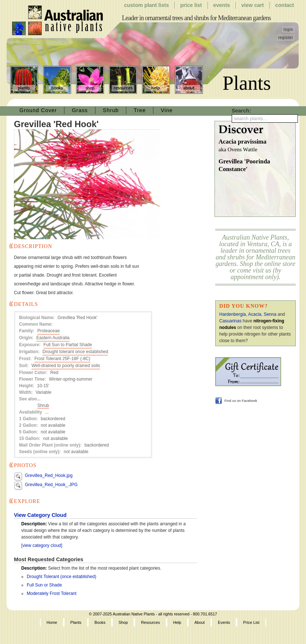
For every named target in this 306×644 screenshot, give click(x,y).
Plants (24, 80)
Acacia (255, 314)
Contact (285, 5)
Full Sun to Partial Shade (68, 345)
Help (156, 80)
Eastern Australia (53, 338)
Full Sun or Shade (44, 585)
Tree (140, 110)
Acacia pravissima (257, 146)
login (288, 29)
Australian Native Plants (58, 21)
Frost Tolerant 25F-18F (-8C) (62, 359)
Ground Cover (38, 110)
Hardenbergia (233, 314)
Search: (241, 111)
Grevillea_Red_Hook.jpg (49, 475)
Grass (80, 110)
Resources (123, 80)
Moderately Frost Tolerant (52, 593)
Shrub (111, 110)
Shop (90, 80)
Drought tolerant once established (75, 352)
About (189, 80)
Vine (167, 110)
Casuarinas (230, 321)
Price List (191, 5)
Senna (270, 314)
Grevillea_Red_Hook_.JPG (51, 485)
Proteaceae (48, 331)
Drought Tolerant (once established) (61, 577)
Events (222, 5)
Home (52, 622)
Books (57, 80)
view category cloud (42, 545)
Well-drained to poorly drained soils (66, 366)
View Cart (253, 5)
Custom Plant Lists (146, 5)
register (286, 38)
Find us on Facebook (241, 401)
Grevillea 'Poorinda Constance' (244, 165)
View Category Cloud (40, 515)
